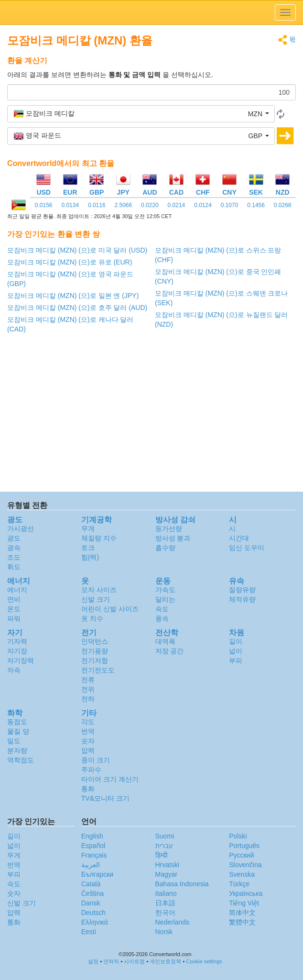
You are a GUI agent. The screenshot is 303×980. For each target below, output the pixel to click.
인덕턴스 (95, 641)
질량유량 (242, 590)
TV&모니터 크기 (105, 798)
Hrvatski (168, 865)
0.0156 (44, 205)
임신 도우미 (247, 548)
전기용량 (95, 651)
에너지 (17, 590)
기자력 (17, 641)
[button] (141, 114)
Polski (238, 836)
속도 (162, 609)
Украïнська (246, 893)
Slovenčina (245, 865)
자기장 (17, 651)
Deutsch (93, 913)
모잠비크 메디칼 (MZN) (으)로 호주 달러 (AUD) (77, 308)
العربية (91, 865)
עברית (164, 846)
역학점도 (21, 760)
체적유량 (242, 599)
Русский (241, 855)
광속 (14, 548)
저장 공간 (170, 651)
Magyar (167, 874)
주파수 (91, 770)
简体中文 (242, 913)
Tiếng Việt (244, 903)
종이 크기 (96, 760)
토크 (88, 548)
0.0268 (283, 205)
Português (244, 846)
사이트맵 (134, 961)
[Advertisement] (151, 415)
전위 (88, 689)
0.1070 (230, 205)
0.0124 (203, 205)
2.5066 (123, 205)
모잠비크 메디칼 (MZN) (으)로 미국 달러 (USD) (77, 250)
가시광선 (21, 529)
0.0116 (97, 205)
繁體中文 (242, 922)
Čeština (92, 893)
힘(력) (90, 557)
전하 (88, 699)
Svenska (242, 874)
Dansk (91, 903)
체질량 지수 (99, 538)
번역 (88, 731)
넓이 (236, 651)
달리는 (165, 599)
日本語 (165, 903)
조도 (14, 557)
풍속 (162, 618)
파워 (14, 618)
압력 (88, 750)
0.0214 (177, 205)
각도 (88, 722)
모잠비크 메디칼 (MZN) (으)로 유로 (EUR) (70, 262)
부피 (236, 661)
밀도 (14, 741)
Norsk (164, 932)
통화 (88, 789)
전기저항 (95, 661)
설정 (93, 961)
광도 (14, 538)
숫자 (88, 741)
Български (97, 874)
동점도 (17, 722)
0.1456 (256, 205)
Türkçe (239, 884)
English (92, 836)
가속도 (165, 590)
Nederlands (173, 922)
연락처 (111, 961)
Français (94, 855)
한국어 (165, 913)
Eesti (89, 932)
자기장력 (21, 661)
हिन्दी (162, 855)
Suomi (165, 836)
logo (151, 12)
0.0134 (70, 205)
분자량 (17, 750)
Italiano (166, 893)
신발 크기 (96, 599)
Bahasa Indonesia (182, 884)
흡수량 (165, 548)
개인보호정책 (165, 961)
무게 (88, 529)
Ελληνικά (95, 922)
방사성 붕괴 (173, 538)
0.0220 (150, 205)
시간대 (239, 538)
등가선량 (169, 529)
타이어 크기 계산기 (110, 779)
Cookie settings (204, 961)
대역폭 (165, 641)
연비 (14, 599)
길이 (236, 641)
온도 (14, 609)
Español (93, 846)
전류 (88, 680)
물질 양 (18, 731)
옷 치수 (92, 618)
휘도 (14, 567)
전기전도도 (98, 670)
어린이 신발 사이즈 (110, 609)
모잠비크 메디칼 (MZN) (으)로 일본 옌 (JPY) (73, 296)
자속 (14, 670)
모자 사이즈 (99, 590)
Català (91, 884)
